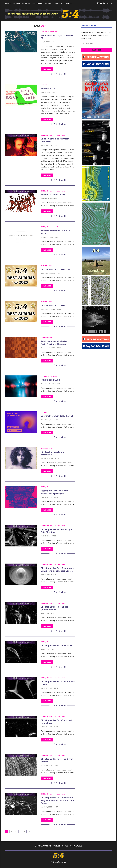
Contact (67, 3)
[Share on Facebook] (54, 74)
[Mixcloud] (107, 3)
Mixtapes (49, 3)
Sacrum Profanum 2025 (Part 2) (57, 416)
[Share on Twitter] (57, 74)
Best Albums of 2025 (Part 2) (55, 269)
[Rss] (104, 3)
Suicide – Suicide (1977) (53, 195)
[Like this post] (51, 74)
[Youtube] (101, 3)
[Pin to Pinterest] (59, 74)
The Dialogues (37, 3)
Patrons (16, 3)
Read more (47, 69)
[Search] (111, 3)
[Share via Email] (65, 74)
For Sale (59, 3)
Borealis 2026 (48, 88)
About (7, 3)
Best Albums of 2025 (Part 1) (55, 305)
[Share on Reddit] (62, 74)
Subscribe (97, 50)
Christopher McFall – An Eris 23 (57, 646)
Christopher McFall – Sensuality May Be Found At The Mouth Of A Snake (57, 801)
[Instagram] (98, 3)
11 (25, 832)
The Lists (25, 3)
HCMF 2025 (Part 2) (51, 380)
